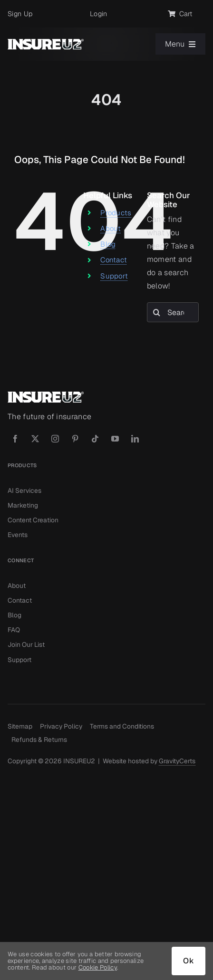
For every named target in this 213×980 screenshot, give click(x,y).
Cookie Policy (98, 967)
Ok (189, 961)
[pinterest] (75, 439)
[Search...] (173, 312)
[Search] (157, 312)
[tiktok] (95, 439)
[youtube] (115, 439)
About (111, 228)
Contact (114, 260)
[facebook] (15, 439)
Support (114, 276)
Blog (108, 244)
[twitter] (35, 439)
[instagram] (55, 439)
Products (116, 213)
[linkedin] (135, 439)
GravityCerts (177, 761)
